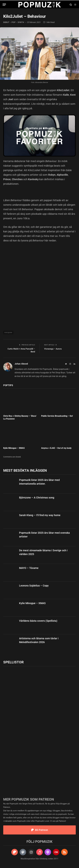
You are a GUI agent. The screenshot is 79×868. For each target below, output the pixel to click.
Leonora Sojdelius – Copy (34, 586)
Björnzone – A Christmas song (37, 498)
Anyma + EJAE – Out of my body (56, 448)
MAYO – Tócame (29, 568)
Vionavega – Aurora (53, 349)
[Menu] (4, 5)
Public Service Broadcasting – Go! (57, 416)
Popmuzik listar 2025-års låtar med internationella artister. (39, 482)
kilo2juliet (8, 332)
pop (14, 22)
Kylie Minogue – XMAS (14, 448)
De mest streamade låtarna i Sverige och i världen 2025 (43, 552)
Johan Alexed (21, 364)
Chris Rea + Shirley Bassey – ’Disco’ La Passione (20, 417)
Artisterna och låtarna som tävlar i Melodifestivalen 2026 (39, 640)
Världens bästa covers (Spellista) (38, 621)
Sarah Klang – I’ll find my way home (40, 515)
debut (6, 22)
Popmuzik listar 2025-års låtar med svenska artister (44, 535)
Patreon (7, 807)
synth (21, 22)
